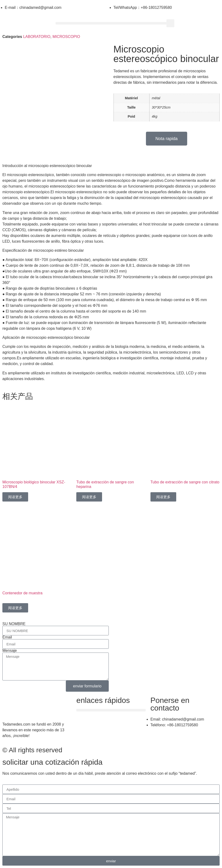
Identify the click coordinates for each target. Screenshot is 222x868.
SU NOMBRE (14, 624)
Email (7, 637)
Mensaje (10, 651)
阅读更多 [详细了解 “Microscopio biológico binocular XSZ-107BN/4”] (15, 497)
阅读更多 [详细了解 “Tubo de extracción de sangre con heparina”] (89, 497)
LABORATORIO (37, 37)
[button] (111, 23)
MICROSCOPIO (66, 37)
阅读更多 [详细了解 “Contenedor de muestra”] (15, 608)
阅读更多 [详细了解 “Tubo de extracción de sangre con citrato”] (163, 497)
